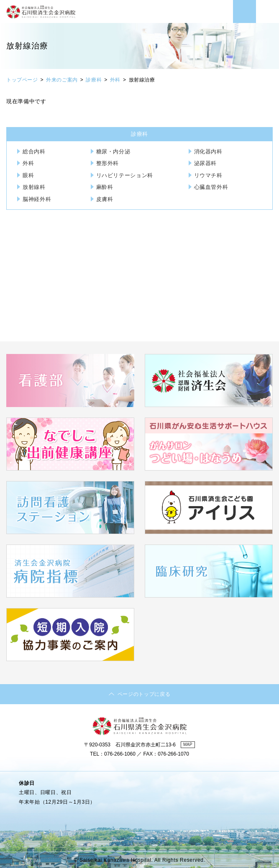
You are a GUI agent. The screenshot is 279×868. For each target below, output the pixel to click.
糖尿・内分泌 (113, 151)
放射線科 (34, 187)
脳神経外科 (37, 199)
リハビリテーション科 (125, 175)
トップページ (22, 80)
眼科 (28, 175)
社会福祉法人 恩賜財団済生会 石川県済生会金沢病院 (41, 17)
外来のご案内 (62, 80)
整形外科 (108, 163)
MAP (188, 745)
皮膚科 (105, 199)
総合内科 (34, 151)
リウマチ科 (208, 175)
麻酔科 (105, 187)
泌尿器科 (206, 163)
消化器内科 (208, 151)
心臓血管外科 (211, 187)
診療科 (94, 80)
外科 (115, 80)
